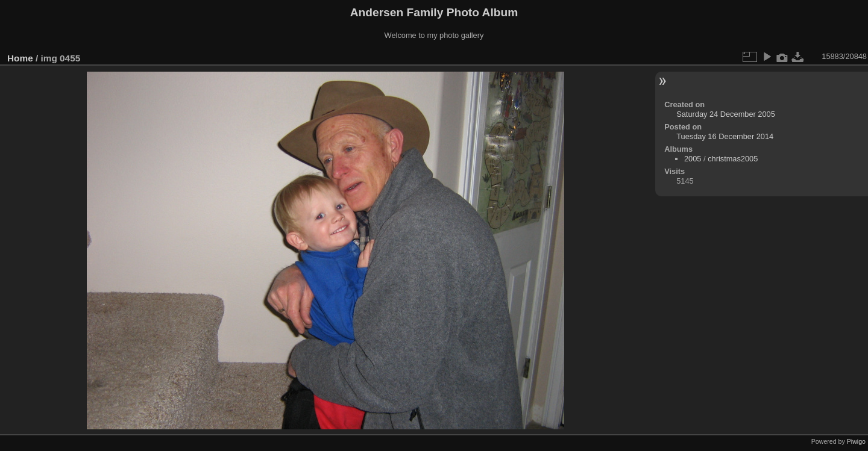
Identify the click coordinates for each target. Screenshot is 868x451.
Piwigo (856, 441)
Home (20, 58)
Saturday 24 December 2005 (726, 114)
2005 (693, 159)
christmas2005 (733, 159)
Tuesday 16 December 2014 (725, 136)
